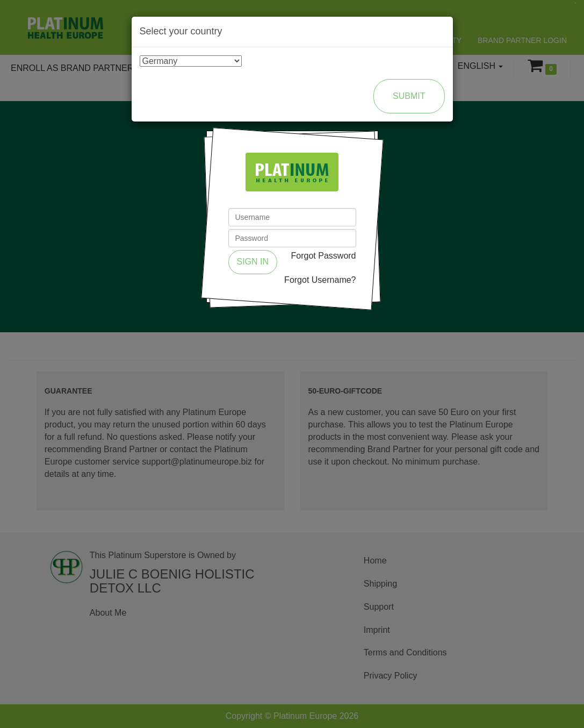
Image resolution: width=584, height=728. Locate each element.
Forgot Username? (320, 280)
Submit (409, 96)
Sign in (253, 262)
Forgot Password (324, 256)
